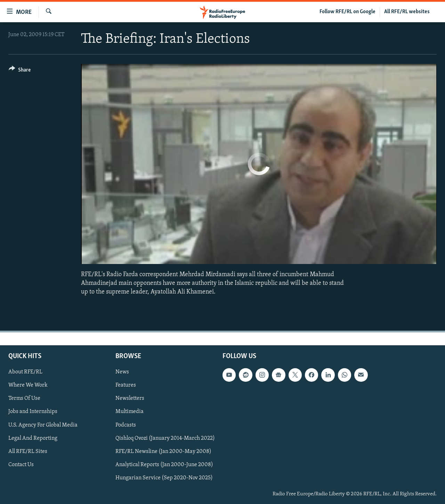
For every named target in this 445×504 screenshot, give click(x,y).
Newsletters (130, 399)
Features (126, 386)
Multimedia (130, 412)
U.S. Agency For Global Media (43, 425)
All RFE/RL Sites (28, 452)
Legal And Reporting (33, 438)
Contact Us (21, 465)
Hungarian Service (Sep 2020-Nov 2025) (164, 478)
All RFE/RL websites (407, 12)
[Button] (20, 71)
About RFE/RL (25, 372)
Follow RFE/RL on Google (347, 12)
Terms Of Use (24, 399)
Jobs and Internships (33, 412)
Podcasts (126, 425)
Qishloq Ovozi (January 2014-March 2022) (165, 438)
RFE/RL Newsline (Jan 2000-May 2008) (163, 452)
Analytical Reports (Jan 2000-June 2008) (164, 465)
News (122, 372)
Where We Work (28, 386)
